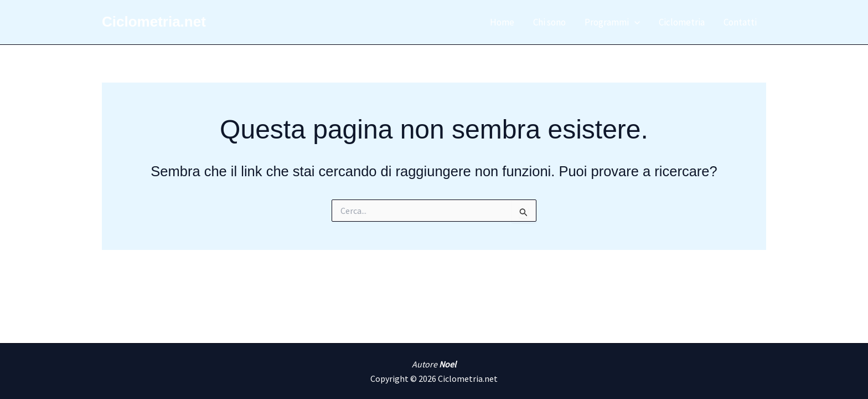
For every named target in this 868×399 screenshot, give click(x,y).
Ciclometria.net (154, 22)
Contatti (740, 22)
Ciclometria (682, 22)
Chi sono (549, 22)
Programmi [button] (612, 22)
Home (502, 22)
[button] (634, 22)
